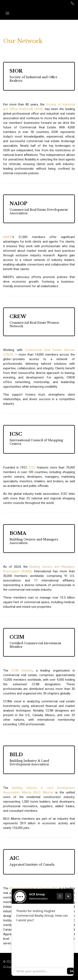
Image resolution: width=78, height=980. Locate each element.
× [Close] (68, 896)
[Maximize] (60, 896)
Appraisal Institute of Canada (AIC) (34, 888)
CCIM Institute (22, 670)
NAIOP (8, 237)
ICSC (32, 467)
